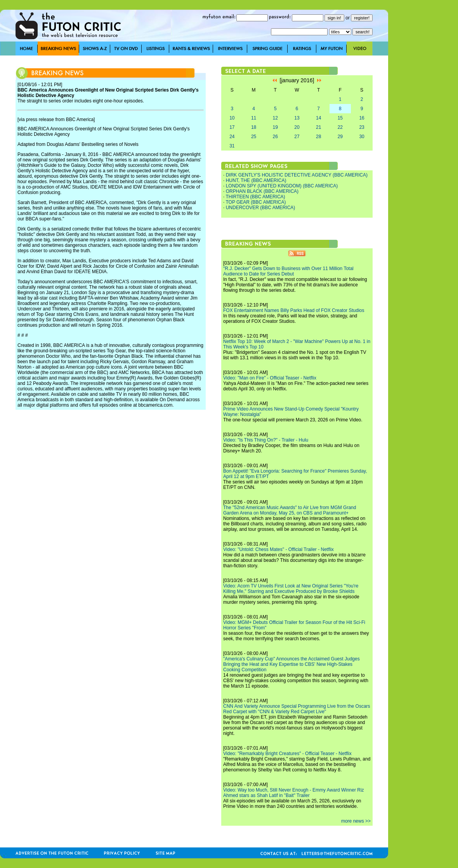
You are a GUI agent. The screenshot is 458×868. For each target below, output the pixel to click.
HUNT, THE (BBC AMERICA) (256, 180)
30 (362, 137)
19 (275, 127)
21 (318, 127)
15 (340, 118)
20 (297, 127)
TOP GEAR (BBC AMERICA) (256, 202)
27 (297, 137)
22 (340, 127)
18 (254, 127)
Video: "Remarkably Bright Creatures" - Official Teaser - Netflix (287, 754)
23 (362, 127)
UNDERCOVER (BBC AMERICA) (261, 208)
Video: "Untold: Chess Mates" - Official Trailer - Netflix (278, 549)
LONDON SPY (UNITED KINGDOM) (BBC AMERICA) (282, 186)
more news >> (356, 821)
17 (232, 127)
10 (232, 118)
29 (340, 137)
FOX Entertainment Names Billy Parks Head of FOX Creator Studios (294, 310)
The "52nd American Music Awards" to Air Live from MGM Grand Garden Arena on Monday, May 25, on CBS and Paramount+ (290, 510)
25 (254, 137)
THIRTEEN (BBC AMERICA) (255, 197)
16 (362, 118)
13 (297, 118)
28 (318, 137)
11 (254, 118)
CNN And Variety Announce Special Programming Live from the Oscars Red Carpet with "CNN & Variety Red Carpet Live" (297, 709)
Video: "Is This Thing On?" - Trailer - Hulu (266, 440)
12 (275, 118)
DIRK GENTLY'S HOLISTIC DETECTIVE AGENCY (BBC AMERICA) (297, 175)
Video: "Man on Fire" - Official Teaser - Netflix (270, 378)
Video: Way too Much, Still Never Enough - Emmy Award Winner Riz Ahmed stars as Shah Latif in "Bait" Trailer (294, 793)
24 (232, 137)
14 (318, 118)
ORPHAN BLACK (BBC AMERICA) (262, 191)
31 (232, 146)
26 (275, 137)
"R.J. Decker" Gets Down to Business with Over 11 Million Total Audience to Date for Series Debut (288, 271)
